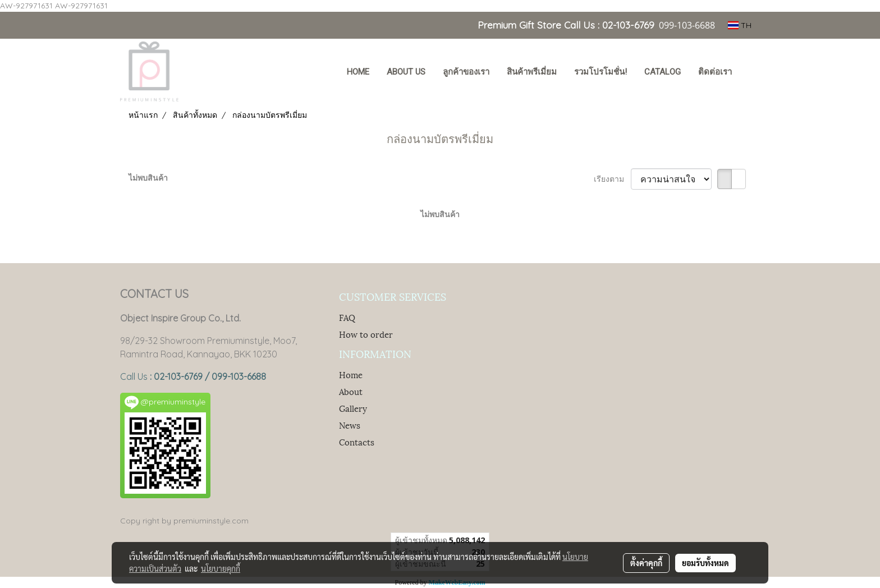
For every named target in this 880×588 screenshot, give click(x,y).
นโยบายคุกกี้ (221, 568)
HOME (358, 72)
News (350, 425)
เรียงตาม (612, 179)
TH (740, 25)
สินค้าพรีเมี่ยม (532, 72)
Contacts (357, 442)
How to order (366, 334)
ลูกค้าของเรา (466, 72)
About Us (406, 72)
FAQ (347, 317)
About (351, 391)
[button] (751, 73)
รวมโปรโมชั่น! (601, 72)
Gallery (353, 408)
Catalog (663, 72)
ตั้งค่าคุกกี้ (646, 563)
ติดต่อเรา (715, 72)
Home (351, 374)
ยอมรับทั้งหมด (705, 563)
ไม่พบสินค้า (148, 178)
